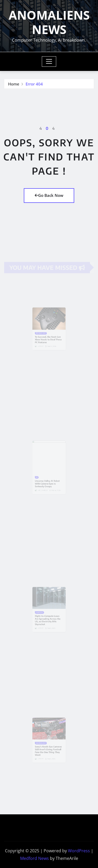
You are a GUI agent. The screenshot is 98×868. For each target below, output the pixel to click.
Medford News (34, 858)
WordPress (79, 851)
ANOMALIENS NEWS (49, 22)
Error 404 (34, 84)
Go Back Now (49, 195)
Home (14, 84)
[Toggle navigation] (49, 62)
